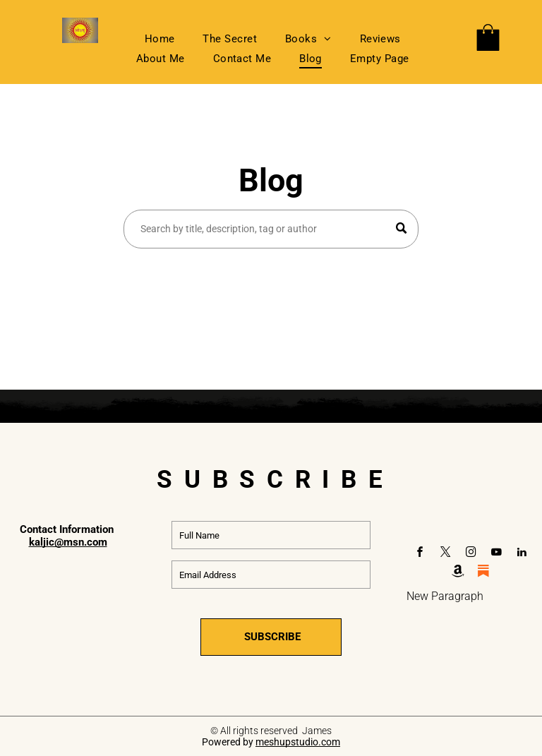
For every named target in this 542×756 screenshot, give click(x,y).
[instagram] (471, 554)
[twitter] (445, 554)
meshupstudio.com (298, 742)
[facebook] (420, 554)
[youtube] (496, 554)
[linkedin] (522, 554)
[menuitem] (160, 39)
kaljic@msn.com (68, 542)
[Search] (271, 229)
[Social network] (458, 573)
